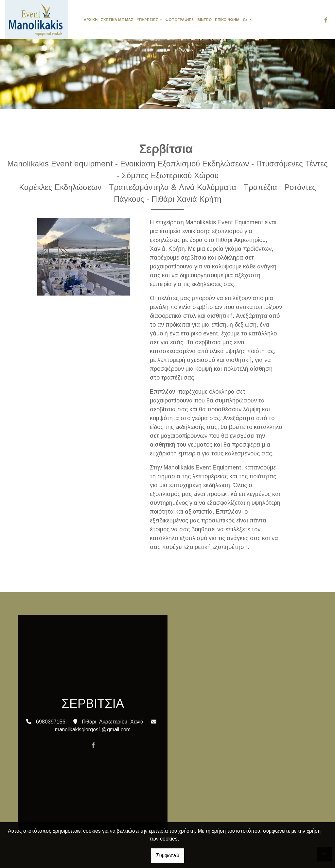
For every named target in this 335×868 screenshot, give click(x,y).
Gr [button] (246, 20)
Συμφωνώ (168, 855)
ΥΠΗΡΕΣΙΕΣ (148, 20)
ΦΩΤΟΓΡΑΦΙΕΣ (180, 20)
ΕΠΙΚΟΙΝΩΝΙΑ (227, 20)
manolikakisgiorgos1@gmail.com (93, 730)
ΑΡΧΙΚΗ (91, 20)
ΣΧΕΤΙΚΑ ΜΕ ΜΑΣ (117, 20)
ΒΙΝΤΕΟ (204, 20)
